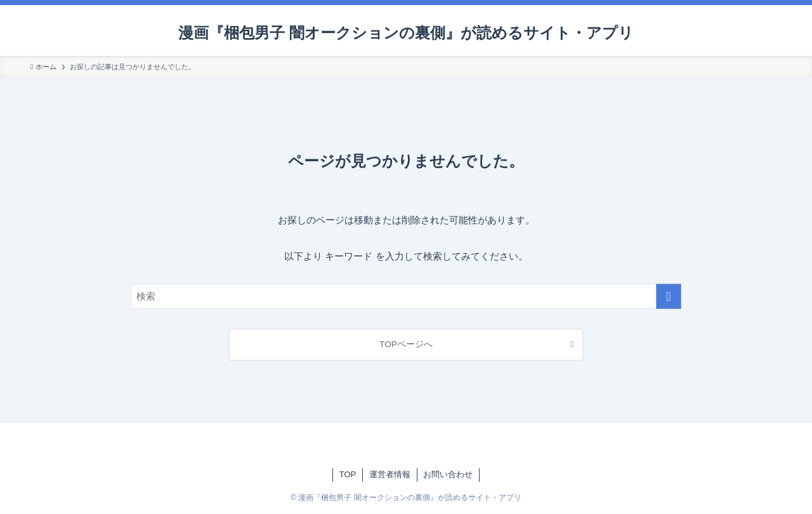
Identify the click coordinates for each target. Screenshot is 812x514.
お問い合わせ (448, 474)
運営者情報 (390, 474)
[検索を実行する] (669, 296)
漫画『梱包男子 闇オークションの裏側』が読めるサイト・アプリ (406, 33)
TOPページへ (406, 344)
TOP (348, 474)
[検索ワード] (406, 296)
